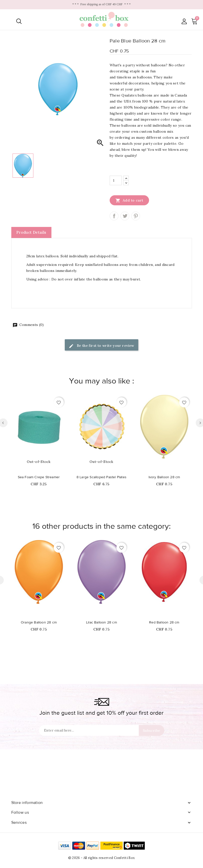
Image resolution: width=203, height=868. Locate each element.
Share (114, 216)
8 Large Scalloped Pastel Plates (101, 477)
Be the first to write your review (101, 346)
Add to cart (129, 200)
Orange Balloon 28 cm (39, 622)
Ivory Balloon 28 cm (164, 477)
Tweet (125, 216)
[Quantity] (116, 180)
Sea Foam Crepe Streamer (39, 477)
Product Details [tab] (31, 232)
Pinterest (136, 216)
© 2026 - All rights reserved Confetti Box (101, 858)
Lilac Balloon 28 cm (101, 622)
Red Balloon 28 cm (164, 622)
